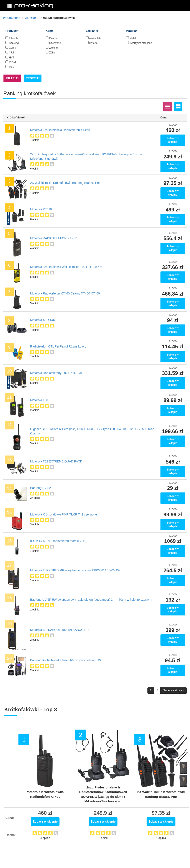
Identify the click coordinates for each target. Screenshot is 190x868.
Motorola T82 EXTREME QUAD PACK (56, 461)
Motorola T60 (39, 400)
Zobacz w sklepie (173, 140)
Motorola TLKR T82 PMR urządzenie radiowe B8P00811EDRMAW (75, 570)
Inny (11, 67)
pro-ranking (12, 18)
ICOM (12, 62)
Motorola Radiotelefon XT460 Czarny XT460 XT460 (65, 293)
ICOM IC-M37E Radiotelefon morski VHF (58, 541)
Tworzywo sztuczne (141, 43)
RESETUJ (33, 78)
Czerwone (55, 43)
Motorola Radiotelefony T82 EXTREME (57, 373)
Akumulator (96, 38)
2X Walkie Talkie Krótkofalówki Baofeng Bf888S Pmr (65, 183)
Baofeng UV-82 (40, 488)
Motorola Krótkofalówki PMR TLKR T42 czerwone (64, 514)
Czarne (53, 38)
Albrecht (14, 38)
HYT (12, 58)
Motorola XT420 (41, 209)
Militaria (31, 18)
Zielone (53, 48)
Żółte (52, 53)
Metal (133, 38)
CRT (12, 53)
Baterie (93, 43)
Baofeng (14, 43)
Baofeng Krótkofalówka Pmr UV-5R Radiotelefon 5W (66, 660)
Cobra (12, 48)
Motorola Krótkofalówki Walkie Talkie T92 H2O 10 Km (66, 267)
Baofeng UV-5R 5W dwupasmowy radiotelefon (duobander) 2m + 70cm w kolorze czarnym (91, 600)
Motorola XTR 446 (43, 320)
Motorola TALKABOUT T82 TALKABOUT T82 (61, 630)
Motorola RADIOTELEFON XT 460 (54, 238)
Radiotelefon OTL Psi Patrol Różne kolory (58, 346)
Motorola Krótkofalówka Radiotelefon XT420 (60, 130)
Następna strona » (173, 690)
